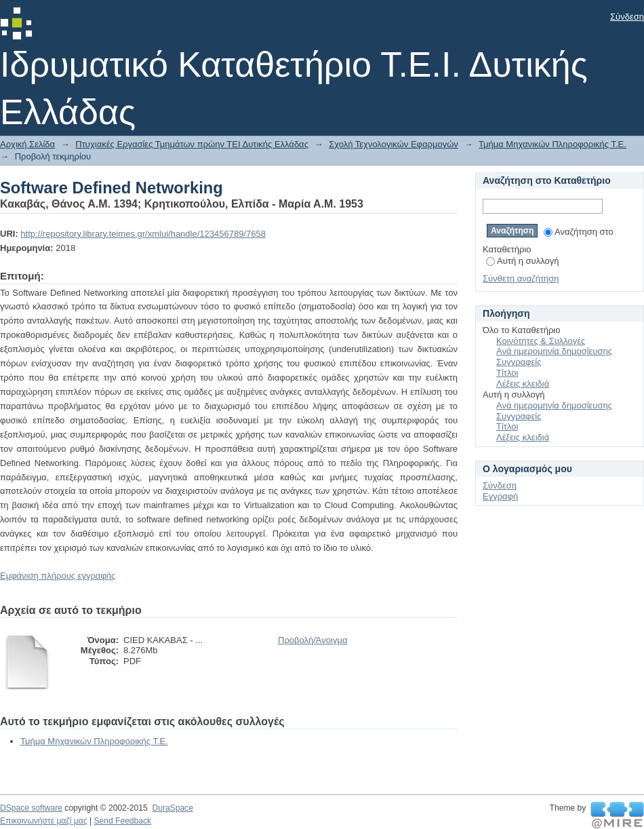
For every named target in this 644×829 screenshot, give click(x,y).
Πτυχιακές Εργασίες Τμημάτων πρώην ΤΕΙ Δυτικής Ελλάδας (192, 144)
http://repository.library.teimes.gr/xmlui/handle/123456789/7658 (143, 234)
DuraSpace (172, 808)
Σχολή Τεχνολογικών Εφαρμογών (394, 144)
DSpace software (31, 808)
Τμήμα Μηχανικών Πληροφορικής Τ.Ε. (552, 144)
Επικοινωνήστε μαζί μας (44, 821)
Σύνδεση (627, 17)
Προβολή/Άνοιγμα (313, 640)
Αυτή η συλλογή (523, 261)
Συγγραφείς (519, 362)
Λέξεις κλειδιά (523, 384)
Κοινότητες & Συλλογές (541, 341)
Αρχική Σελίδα (27, 144)
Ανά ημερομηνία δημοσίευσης (554, 351)
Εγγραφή (500, 496)
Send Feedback (122, 821)
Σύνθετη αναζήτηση (521, 278)
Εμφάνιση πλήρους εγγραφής (58, 576)
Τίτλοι (507, 373)
